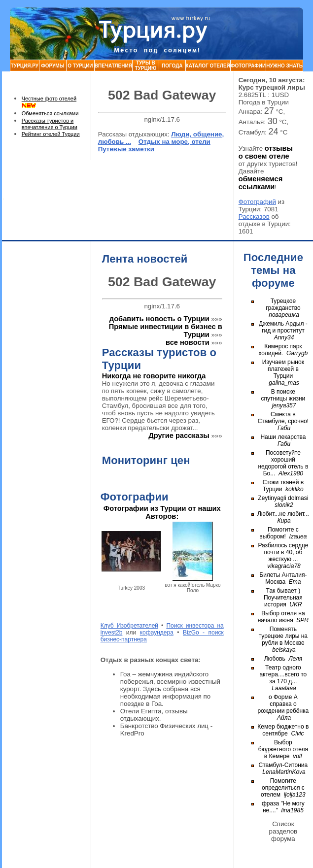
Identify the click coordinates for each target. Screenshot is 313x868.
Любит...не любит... (283, 514)
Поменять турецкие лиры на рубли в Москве (283, 636)
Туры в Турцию (145, 66)
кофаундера (157, 633)
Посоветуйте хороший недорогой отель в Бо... (283, 463)
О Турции (80, 66)
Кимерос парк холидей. (280, 350)
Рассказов (254, 217)
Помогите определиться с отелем (283, 788)
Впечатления (113, 66)
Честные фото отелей (49, 99)
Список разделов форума (283, 831)
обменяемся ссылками (261, 183)
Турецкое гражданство (283, 304)
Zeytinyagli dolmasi (283, 498)
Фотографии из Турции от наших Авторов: (162, 512)
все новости (188, 342)
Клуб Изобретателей (129, 626)
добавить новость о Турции (159, 319)
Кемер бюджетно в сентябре (283, 730)
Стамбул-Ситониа (283, 765)
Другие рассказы (179, 435)
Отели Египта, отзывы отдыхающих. (154, 715)
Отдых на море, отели (174, 142)
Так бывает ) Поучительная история (283, 598)
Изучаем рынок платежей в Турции (283, 369)
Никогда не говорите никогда (154, 376)
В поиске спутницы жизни (283, 395)
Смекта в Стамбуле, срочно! (283, 418)
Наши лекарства (283, 437)
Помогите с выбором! (279, 533)
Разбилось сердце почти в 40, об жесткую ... (283, 552)
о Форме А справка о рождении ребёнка (283, 704)
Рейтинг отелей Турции (51, 134)
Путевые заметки (126, 149)
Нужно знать (284, 66)
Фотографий (257, 202)
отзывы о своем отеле (266, 152)
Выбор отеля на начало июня (281, 617)
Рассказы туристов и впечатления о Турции (50, 124)
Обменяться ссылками (50, 113)
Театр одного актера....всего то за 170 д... (283, 674)
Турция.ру (25, 66)
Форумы (52, 66)
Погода (172, 66)
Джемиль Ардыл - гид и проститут (283, 327)
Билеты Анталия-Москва (283, 578)
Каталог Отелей (208, 66)
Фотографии (248, 66)
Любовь (275, 659)
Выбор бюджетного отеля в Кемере (283, 749)
